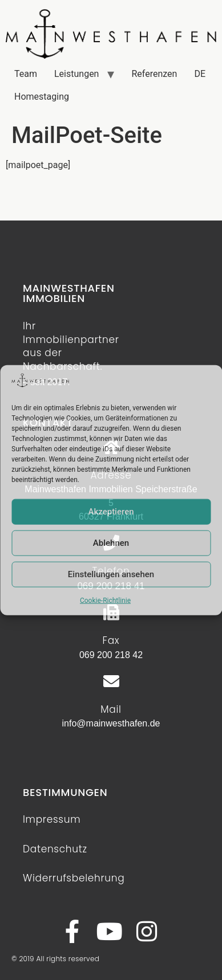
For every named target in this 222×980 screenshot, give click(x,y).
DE (200, 74)
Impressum (52, 819)
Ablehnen (111, 543)
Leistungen (76, 74)
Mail (111, 709)
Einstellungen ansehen (111, 574)
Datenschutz (55, 849)
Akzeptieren (111, 512)
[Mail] (111, 681)
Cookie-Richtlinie (105, 600)
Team (26, 74)
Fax (111, 640)
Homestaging (42, 97)
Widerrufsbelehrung (74, 878)
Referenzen (154, 74)
